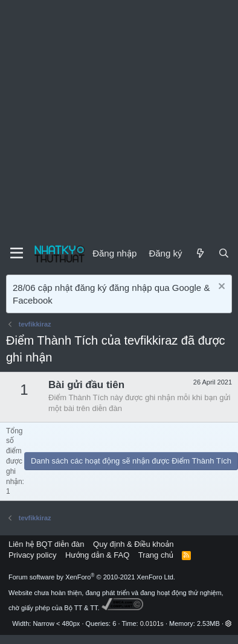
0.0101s (152, 623)
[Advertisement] (113, 119)
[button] (229, 623)
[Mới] (200, 253)
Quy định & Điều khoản (133, 544)
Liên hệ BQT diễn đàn (47, 544)
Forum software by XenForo (92, 577)
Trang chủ (156, 555)
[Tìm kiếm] (224, 253)
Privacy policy (32, 555)
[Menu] (17, 253)
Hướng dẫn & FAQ (97, 555)
